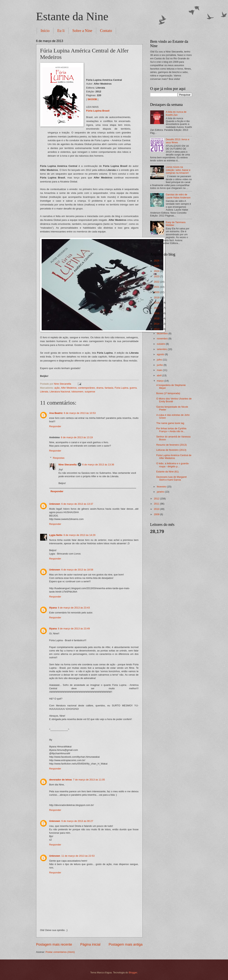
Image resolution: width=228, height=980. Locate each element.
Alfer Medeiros (69, 388)
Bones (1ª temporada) (168, 393)
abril (160, 375)
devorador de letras (61, 780)
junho (160, 365)
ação (57, 388)
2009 (157, 514)
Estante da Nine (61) (168, 472)
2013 (157, 329)
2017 (157, 308)
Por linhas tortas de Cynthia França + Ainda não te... (171, 430)
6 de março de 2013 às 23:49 (74, 629)
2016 (157, 313)
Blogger (133, 972)
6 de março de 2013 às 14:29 (79, 535)
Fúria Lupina (122, 388)
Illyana (53, 608)
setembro (162, 349)
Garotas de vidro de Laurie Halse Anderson (178, 196)
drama (100, 388)
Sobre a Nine (82, 31)
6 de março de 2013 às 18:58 (77, 570)
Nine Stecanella (67, 465)
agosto (161, 354)
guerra (133, 388)
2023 (157, 276)
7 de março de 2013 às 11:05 (89, 780)
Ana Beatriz (56, 413)
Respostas (59, 458)
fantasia (109, 388)
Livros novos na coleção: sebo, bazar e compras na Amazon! (178, 170)
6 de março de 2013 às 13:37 (77, 504)
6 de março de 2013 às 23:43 (74, 608)
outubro (161, 344)
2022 (157, 282)
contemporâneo (86, 388)
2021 (157, 287)
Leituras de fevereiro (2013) (171, 450)
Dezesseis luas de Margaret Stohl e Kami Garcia (172, 478)
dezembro (163, 333)
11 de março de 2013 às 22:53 (78, 856)
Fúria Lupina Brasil (98, 111)
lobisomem (77, 392)
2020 (157, 292)
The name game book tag (170, 423)
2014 (157, 324)
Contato (106, 31)
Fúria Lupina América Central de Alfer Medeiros (174, 457)
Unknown (55, 504)
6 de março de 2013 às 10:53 (80, 413)
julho (160, 360)
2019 (157, 297)
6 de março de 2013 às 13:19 (77, 437)
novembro (163, 339)
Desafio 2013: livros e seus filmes (178, 141)
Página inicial (90, 944)
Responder (55, 426)
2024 (157, 271)
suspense (90, 392)
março (161, 381)
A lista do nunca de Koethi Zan (176, 113)
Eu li (61, 31)
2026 (157, 261)
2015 (157, 318)
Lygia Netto (56, 535)
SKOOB (92, 99)
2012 (157, 499)
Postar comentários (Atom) (60, 952)
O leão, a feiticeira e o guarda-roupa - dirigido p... (173, 465)
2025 (157, 266)
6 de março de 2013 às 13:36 (98, 465)
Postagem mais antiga (126, 944)
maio (160, 370)
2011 (157, 504)
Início (45, 31)
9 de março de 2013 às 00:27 (77, 821)
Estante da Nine (72, 16)
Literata (44, 392)
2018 (157, 303)
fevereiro (162, 487)
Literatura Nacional (60, 392)
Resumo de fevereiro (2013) (172, 445)
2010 (157, 509)
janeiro (161, 492)
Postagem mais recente (54, 944)
